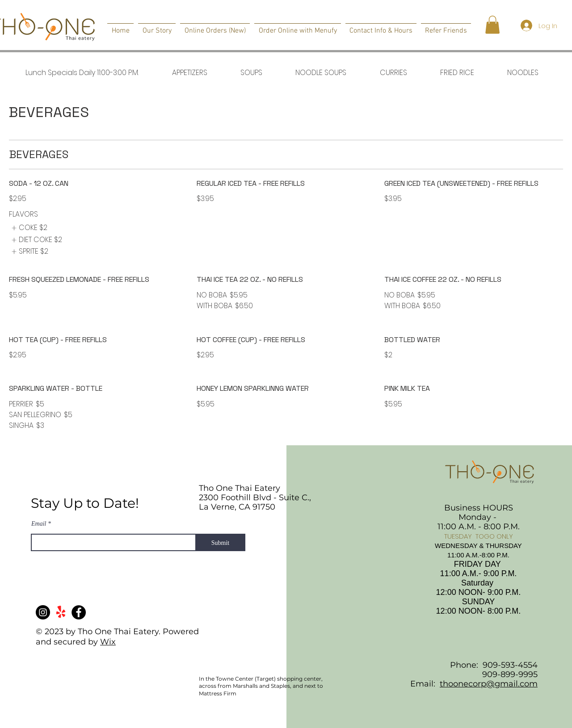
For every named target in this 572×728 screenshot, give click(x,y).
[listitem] (28, 228)
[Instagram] (43, 612)
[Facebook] (79, 612)
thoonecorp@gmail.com (489, 684)
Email (39, 524)
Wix (108, 642)
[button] (492, 25)
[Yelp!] (61, 612)
